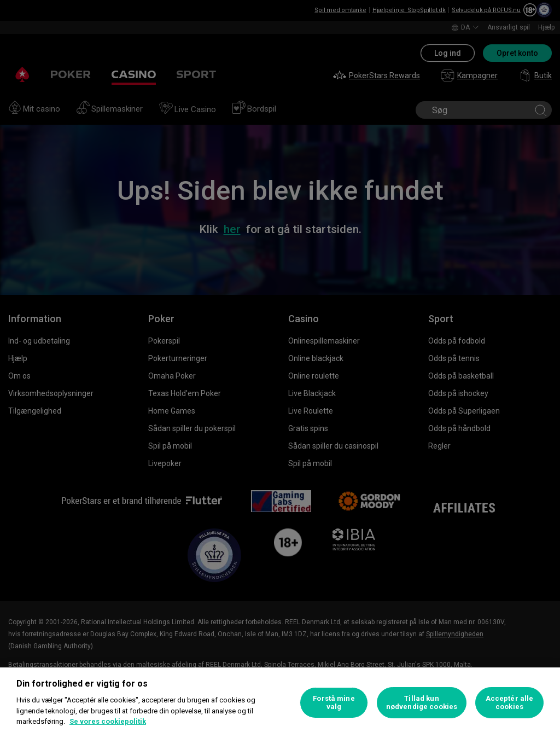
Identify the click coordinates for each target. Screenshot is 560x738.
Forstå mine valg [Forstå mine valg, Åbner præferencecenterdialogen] (334, 703)
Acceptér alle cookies (510, 703)
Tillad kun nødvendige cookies (422, 703)
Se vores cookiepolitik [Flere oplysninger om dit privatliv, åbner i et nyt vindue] (108, 721)
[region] (280, 703)
